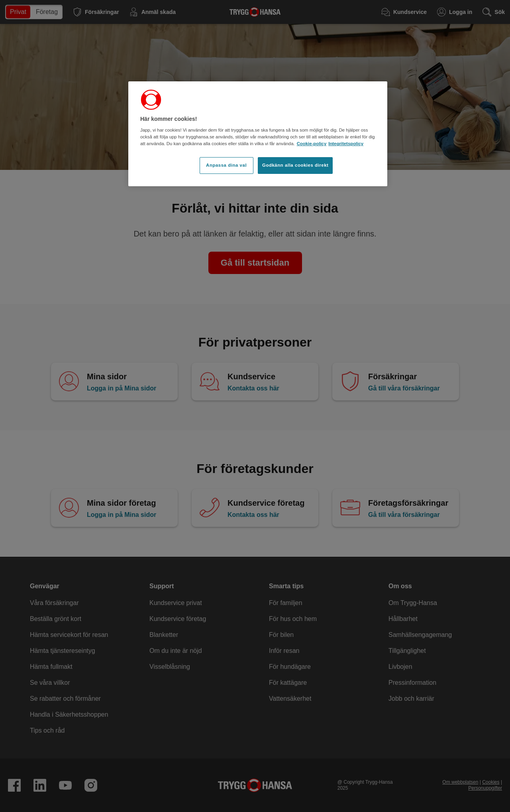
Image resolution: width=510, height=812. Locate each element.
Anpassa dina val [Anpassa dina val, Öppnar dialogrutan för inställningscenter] (226, 165)
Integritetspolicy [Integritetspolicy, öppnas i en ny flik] (346, 144)
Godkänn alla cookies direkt (295, 165)
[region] (258, 134)
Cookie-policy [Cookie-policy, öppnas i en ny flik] (312, 144)
